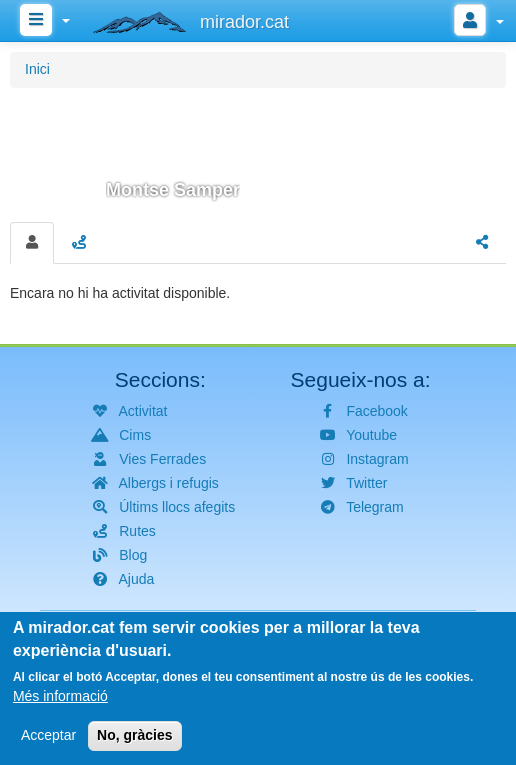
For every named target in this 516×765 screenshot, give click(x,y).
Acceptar (48, 742)
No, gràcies (134, 742)
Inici (37, 69)
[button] (258, 152)
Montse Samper (173, 190)
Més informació (60, 703)
